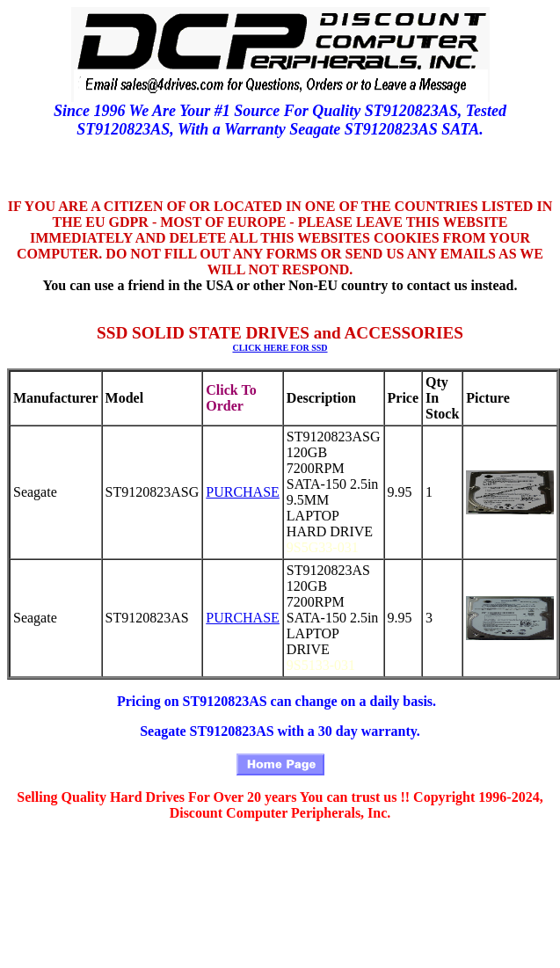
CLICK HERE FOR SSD (280, 348)
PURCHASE (243, 492)
